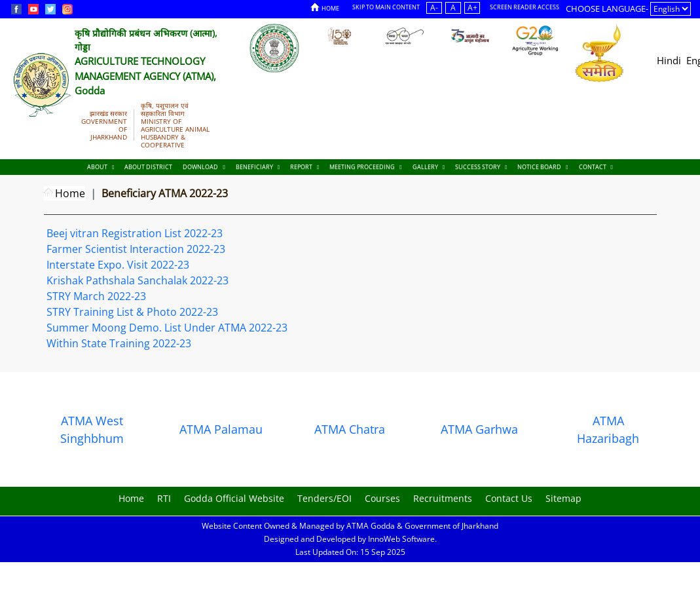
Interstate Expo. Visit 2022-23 (118, 265)
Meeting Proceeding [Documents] (365, 167)
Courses (382, 498)
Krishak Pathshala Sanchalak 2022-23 (138, 280)
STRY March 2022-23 (96, 296)
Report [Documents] (304, 167)
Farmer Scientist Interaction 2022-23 (136, 249)
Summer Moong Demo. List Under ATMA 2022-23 (167, 328)
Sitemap (563, 498)
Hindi (669, 60)
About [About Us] (101, 167)
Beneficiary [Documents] (258, 167)
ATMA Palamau (221, 429)
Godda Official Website (234, 498)
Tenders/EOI (324, 498)
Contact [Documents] (596, 167)
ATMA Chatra (350, 429)
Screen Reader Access (525, 7)
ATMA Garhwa (479, 429)
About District (148, 167)
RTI (164, 498)
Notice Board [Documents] (543, 167)
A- (434, 8)
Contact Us (509, 498)
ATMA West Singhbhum (92, 429)
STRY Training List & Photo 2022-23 (132, 312)
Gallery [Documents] (429, 167)
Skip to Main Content (386, 7)
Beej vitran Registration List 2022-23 (135, 233)
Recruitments (443, 498)
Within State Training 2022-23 (119, 343)
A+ (472, 8)
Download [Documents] (204, 167)
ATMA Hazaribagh (608, 429)
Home (325, 8)
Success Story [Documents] (481, 167)
